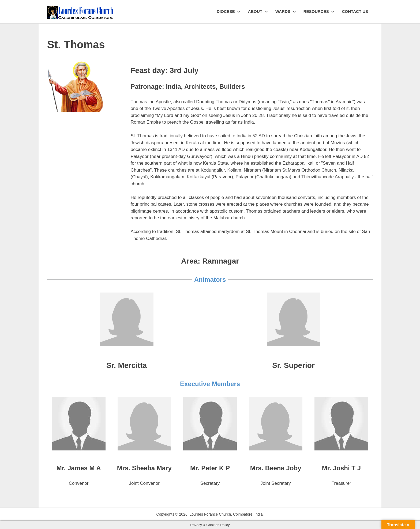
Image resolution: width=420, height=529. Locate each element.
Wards (286, 11)
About (258, 11)
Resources (319, 11)
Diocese (229, 11)
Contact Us (355, 11)
